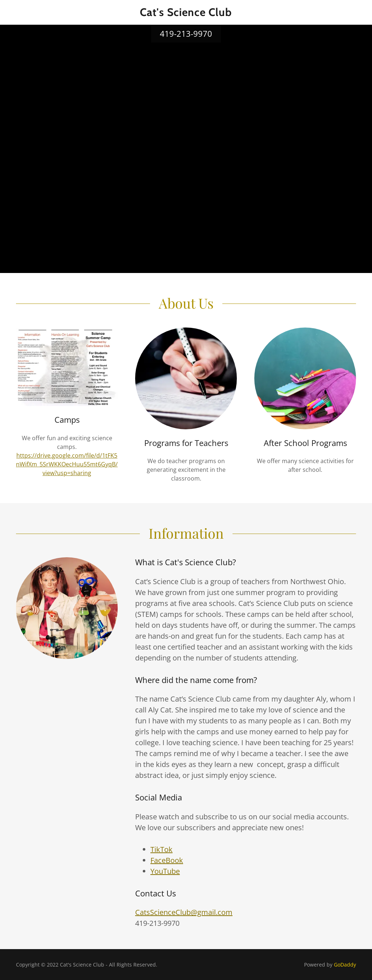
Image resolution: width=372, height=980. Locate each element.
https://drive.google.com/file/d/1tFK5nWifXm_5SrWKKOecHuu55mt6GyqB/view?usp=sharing (67, 464)
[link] (186, 14)
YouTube (165, 871)
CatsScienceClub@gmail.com (184, 912)
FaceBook (167, 860)
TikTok (161, 849)
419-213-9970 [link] (186, 33)
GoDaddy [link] (345, 965)
